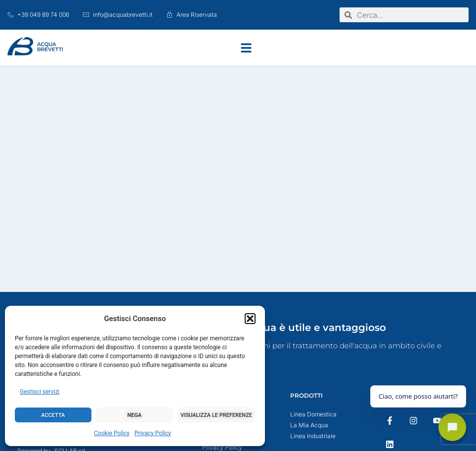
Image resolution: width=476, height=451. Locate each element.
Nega (135, 415)
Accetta (53, 415)
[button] (250, 319)
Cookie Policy (112, 433)
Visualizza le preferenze (216, 415)
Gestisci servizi (40, 392)
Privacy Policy (153, 433)
